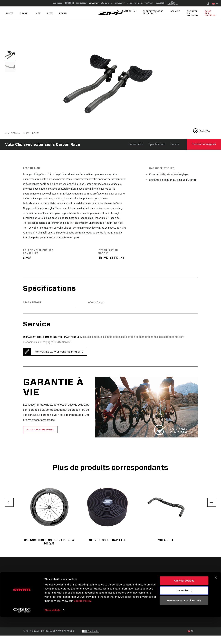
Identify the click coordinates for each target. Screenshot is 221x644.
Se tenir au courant (40, 599)
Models (17, 133)
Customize (184, 618)
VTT (36, 13)
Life (46, 13)
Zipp (7, 133)
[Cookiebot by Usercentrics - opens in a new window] (22, 637)
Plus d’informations (40, 438)
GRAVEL (23, 13)
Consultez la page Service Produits (59, 360)
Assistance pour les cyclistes (137, 589)
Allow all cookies (184, 608)
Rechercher (133, 12)
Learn (58, 13)
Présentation (136, 144)
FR (216, 4)
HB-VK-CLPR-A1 (32, 133)
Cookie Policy (83, 628)
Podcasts (118, 594)
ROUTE (9, 13)
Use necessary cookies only (184, 628)
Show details (52, 637)
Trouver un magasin (194, 13)
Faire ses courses (211, 13)
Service (178, 12)
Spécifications (157, 144)
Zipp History (186, 597)
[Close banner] (216, 605)
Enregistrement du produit (157, 12)
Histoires (118, 589)
